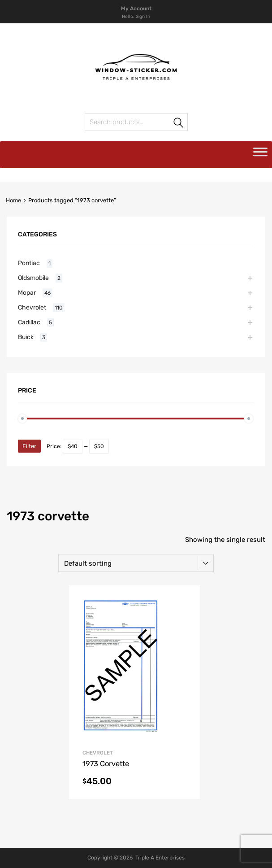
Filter (29, 446)
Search (179, 124)
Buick (26, 337)
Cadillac (29, 322)
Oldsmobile (33, 278)
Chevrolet (98, 753)
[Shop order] (136, 563)
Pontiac (29, 263)
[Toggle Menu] (260, 155)
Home (13, 200)
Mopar (27, 292)
